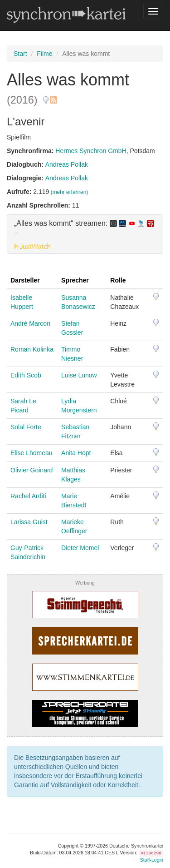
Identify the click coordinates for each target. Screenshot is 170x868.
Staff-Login (152, 860)
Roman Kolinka (32, 349)
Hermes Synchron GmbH (91, 151)
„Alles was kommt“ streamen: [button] (84, 227)
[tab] (85, 234)
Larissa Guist (29, 522)
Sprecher (75, 280)
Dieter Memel (80, 548)
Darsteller (25, 280)
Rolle (118, 280)
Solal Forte (26, 427)
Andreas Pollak (67, 164)
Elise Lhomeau (32, 453)
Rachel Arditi (28, 496)
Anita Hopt (76, 453)
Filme (44, 54)
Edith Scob (26, 375)
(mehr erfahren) (70, 192)
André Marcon (30, 323)
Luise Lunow (79, 375)
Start (20, 54)
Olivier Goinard (32, 470)
